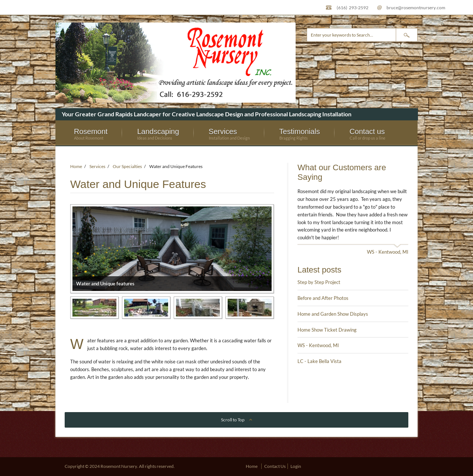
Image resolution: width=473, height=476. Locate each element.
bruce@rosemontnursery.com (416, 7)
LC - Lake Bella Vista (319, 361)
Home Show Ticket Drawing (327, 330)
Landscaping (158, 134)
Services (229, 134)
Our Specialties (127, 166)
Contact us (367, 134)
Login (296, 466)
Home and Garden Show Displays (333, 314)
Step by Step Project (319, 282)
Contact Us (275, 466)
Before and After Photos (323, 298)
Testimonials (300, 134)
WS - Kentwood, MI (388, 252)
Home (76, 166)
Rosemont (91, 134)
